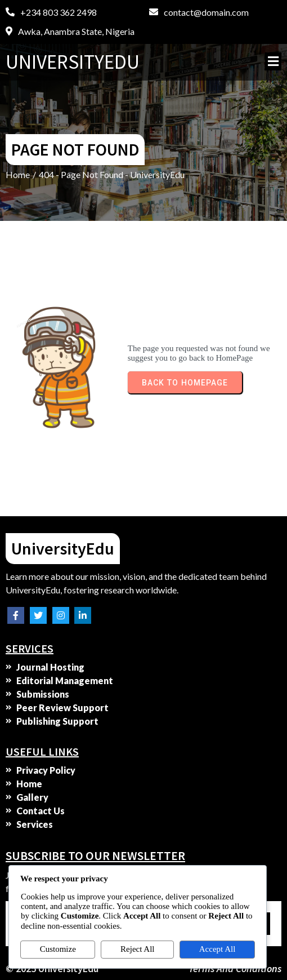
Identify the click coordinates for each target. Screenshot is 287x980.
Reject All (137, 949)
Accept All (218, 949)
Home (18, 174)
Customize (58, 949)
